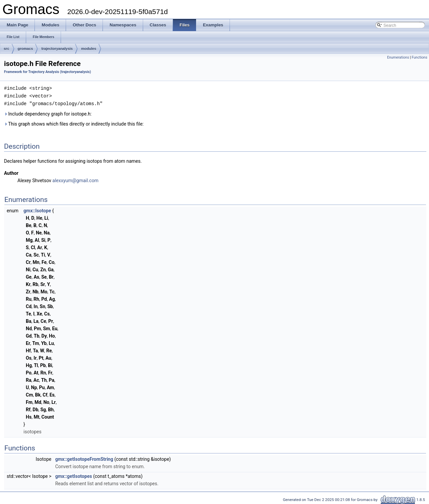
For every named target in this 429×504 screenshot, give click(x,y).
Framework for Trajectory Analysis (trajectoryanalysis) (48, 72)
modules (89, 49)
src (7, 49)
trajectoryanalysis (57, 49)
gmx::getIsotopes (74, 475)
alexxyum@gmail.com (75, 179)
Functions (419, 57)
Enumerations (398, 57)
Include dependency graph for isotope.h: (48, 113)
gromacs (25, 49)
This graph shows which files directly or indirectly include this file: (74, 123)
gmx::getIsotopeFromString (84, 458)
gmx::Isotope (37, 210)
